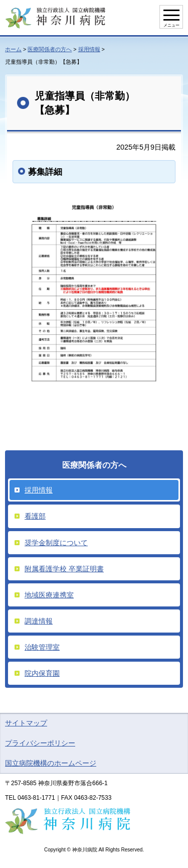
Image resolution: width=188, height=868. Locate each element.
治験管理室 (42, 647)
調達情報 (39, 621)
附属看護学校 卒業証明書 (64, 569)
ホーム (13, 49)
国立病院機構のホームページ (51, 763)
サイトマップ (26, 723)
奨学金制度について (56, 543)
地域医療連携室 (49, 595)
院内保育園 (42, 673)
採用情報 (89, 49)
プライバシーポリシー (40, 743)
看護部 (35, 516)
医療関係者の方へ (50, 49)
